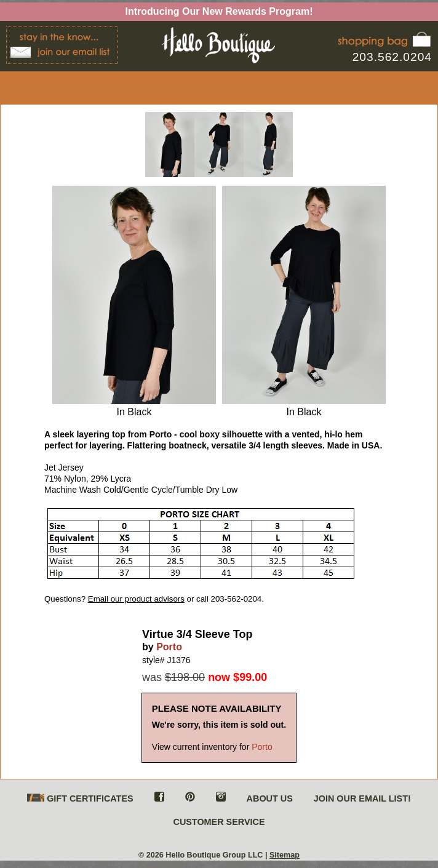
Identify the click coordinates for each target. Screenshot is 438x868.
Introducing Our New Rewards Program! (219, 11)
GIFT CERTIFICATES (80, 799)
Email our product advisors (136, 599)
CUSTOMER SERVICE (219, 822)
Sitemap (285, 855)
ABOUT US (270, 798)
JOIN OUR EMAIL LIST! (362, 798)
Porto (169, 647)
